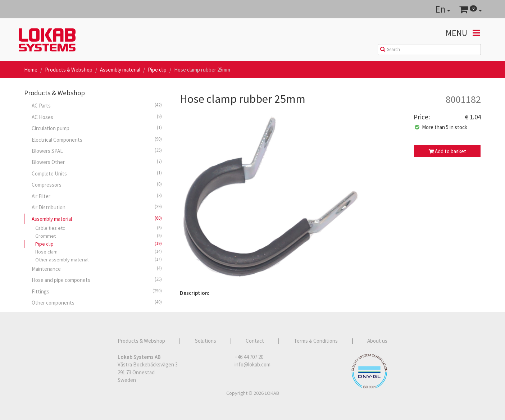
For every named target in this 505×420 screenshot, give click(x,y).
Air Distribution (97, 207)
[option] (291, 199)
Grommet (99, 236)
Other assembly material (99, 259)
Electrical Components (97, 140)
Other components (97, 302)
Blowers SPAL (97, 151)
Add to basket (447, 151)
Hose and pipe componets (97, 280)
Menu (463, 33)
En (443, 9)
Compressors (97, 184)
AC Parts (97, 105)
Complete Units (97, 173)
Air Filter (97, 196)
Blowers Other (97, 162)
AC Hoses (97, 117)
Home (31, 70)
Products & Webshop (69, 70)
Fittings (97, 291)
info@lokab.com (252, 364)
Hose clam (99, 252)
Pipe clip (157, 70)
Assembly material (120, 70)
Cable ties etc (99, 228)
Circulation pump (97, 128)
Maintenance (97, 269)
